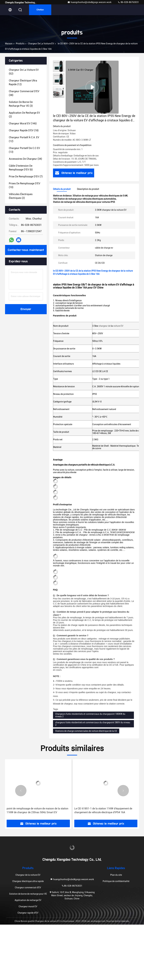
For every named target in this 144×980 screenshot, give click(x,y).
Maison (9, 44)
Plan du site (116, 875)
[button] (21, 791)
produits (20, 44)
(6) (21, 168)
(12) (23, 82)
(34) (25, 159)
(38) (24, 93)
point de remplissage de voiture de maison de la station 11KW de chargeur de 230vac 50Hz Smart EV (37, 810)
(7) (26, 177)
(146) (23, 123)
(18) (24, 130)
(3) (21, 104)
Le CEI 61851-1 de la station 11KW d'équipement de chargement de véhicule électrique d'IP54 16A (103, 810)
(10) (25, 185)
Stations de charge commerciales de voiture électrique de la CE (86, 731)
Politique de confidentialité (116, 881)
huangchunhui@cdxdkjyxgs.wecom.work (89, 2)
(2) (24, 115)
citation (40, 10)
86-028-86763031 (128, 2)
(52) (24, 72)
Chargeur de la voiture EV (41, 44)
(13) (24, 150)
